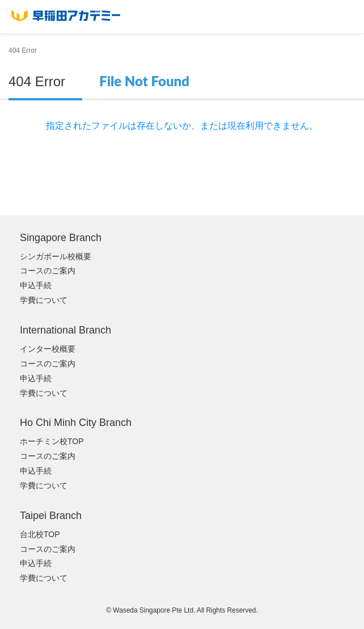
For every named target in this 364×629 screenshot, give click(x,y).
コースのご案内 (48, 271)
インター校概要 (48, 349)
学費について (44, 300)
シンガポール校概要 (56, 256)
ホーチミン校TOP (52, 441)
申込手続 (36, 285)
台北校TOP (40, 534)
